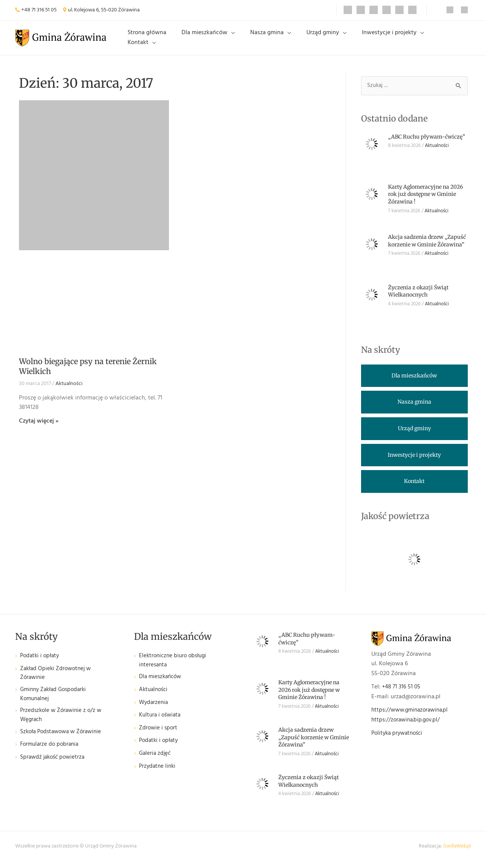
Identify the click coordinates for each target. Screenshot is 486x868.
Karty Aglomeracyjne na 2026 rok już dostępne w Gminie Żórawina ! (425, 201)
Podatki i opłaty (41, 663)
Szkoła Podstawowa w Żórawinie (64, 743)
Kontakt (441, 41)
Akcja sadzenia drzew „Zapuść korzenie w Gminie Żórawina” (427, 248)
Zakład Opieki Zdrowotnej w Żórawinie (58, 681)
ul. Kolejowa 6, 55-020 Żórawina (104, 10)
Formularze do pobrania (51, 756)
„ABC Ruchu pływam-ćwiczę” (427, 143)
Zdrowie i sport (159, 736)
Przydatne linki (158, 775)
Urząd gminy (326, 41)
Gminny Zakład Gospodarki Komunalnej (56, 703)
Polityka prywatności (399, 740)
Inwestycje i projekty (386, 41)
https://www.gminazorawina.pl (413, 717)
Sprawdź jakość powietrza (54, 769)
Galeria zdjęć (156, 762)
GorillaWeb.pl (456, 853)
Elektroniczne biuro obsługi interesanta (175, 668)
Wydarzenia (154, 711)
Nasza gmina (276, 41)
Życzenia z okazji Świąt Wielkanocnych (418, 298)
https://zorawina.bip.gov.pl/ (408, 726)
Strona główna (168, 41)
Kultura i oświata (161, 724)
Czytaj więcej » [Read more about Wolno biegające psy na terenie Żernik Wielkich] (39, 427)
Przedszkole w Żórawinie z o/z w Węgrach (63, 725)
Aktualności (69, 390)
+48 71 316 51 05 (39, 10)
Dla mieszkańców (220, 41)
